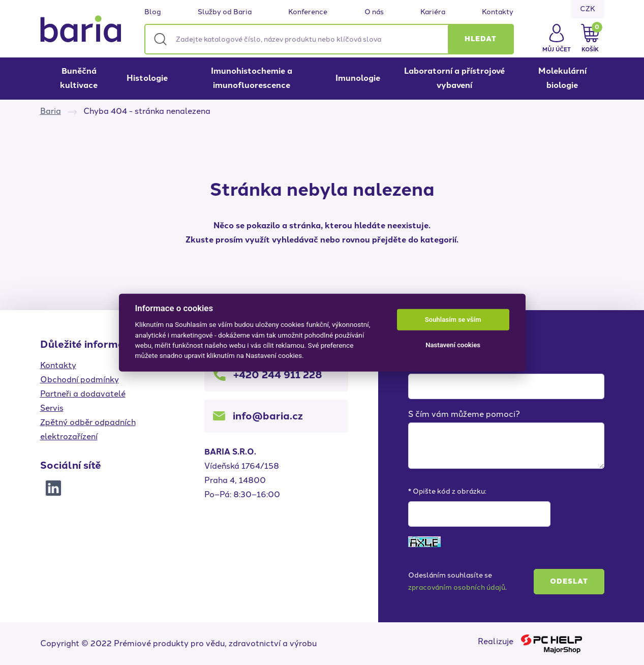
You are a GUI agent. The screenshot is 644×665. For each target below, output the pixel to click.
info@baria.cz (268, 416)
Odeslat (569, 581)
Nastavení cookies (453, 345)
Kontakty (498, 12)
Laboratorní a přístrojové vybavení (454, 78)
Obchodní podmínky (80, 380)
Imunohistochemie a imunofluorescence (252, 78)
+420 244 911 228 (278, 375)
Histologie (147, 78)
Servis (52, 408)
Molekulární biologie (562, 78)
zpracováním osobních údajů (457, 587)
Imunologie (358, 78)
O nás (374, 12)
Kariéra (433, 12)
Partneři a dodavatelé (83, 394)
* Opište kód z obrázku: (447, 491)
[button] (481, 39)
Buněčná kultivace (79, 78)
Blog (153, 12)
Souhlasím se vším (453, 320)
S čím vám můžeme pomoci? (464, 414)
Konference (308, 12)
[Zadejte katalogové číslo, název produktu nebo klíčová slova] (329, 39)
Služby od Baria (225, 12)
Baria (51, 111)
